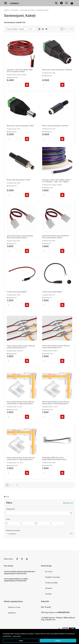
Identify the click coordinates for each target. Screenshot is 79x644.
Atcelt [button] (75, 631)
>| (72, 29)
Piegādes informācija (53, 577)
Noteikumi (49, 588)
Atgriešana (12, 613)
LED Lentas (15, 10)
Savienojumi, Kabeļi (43, 10)
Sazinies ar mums (14, 607)
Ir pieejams (12, 534)
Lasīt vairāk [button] (17, 636)
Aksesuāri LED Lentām (27, 10)
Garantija (48, 594)
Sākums (6, 10)
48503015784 (64, 612)
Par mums (49, 572)
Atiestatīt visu (68, 503)
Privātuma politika (51, 583)
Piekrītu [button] (58, 641)
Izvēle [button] (21, 641)
